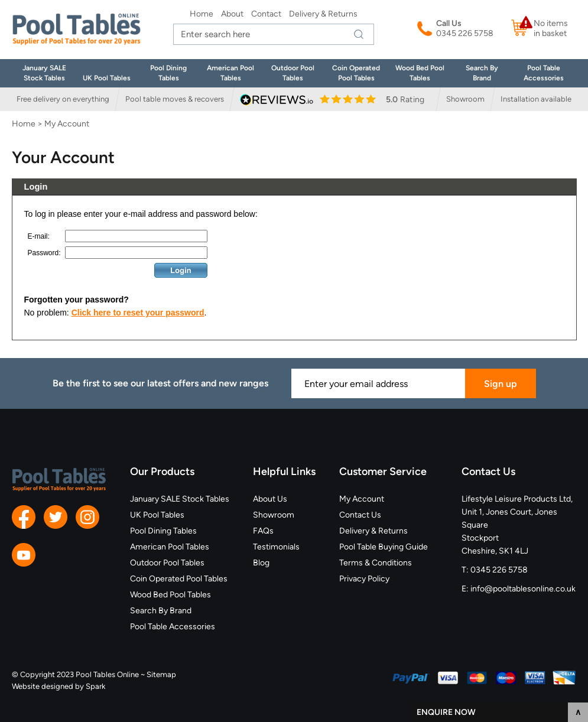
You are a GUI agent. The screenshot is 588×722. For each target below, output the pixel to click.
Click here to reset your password (138, 313)
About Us (270, 499)
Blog (261, 563)
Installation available (536, 99)
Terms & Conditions (376, 563)
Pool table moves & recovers (175, 99)
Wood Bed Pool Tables (170, 595)
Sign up (501, 384)
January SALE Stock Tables (180, 499)
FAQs (263, 531)
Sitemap (161, 674)
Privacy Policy (364, 579)
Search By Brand (161, 611)
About (232, 14)
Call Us (449, 23)
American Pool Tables (170, 547)
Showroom (465, 99)
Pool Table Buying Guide (384, 547)
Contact (266, 14)
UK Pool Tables (107, 78)
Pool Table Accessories (173, 627)
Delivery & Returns (323, 14)
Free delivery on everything (63, 99)
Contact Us (360, 515)
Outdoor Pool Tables (167, 563)
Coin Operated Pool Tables (179, 579)
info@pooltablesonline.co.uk (523, 589)
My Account (362, 499)
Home (202, 14)
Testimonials (276, 547)
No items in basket (551, 28)
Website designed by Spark (59, 686)
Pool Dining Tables (163, 531)
